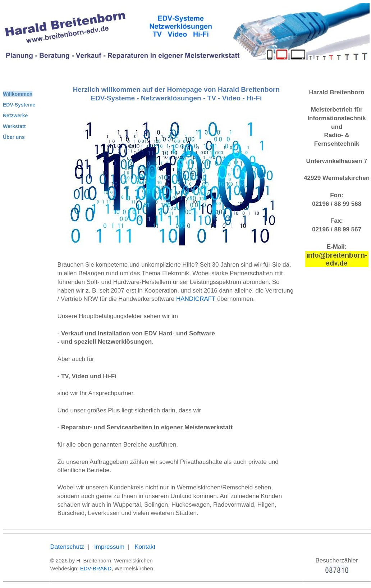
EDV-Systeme (19, 105)
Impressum (109, 547)
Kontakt (145, 547)
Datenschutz (67, 547)
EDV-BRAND (96, 568)
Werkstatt (14, 126)
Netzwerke (15, 116)
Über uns (14, 137)
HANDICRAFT (196, 299)
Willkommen (18, 94)
